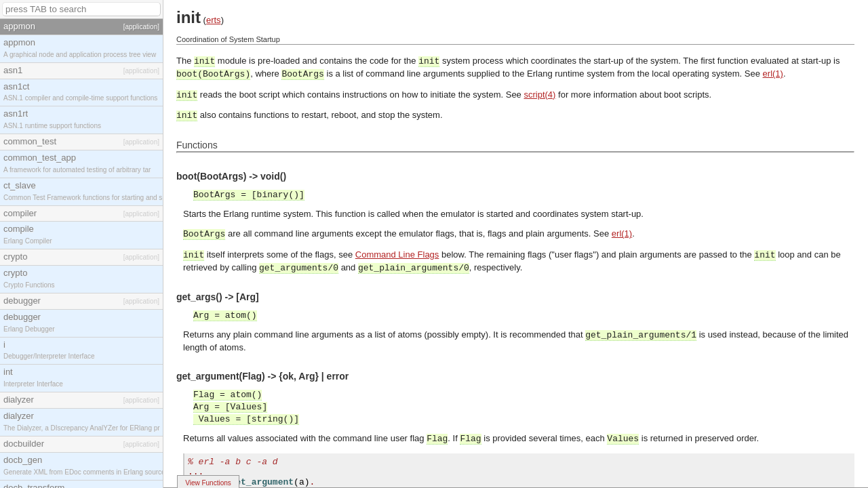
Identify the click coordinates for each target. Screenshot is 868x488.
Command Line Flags (397, 255)
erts (214, 20)
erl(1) (773, 74)
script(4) (539, 95)
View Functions (208, 483)
